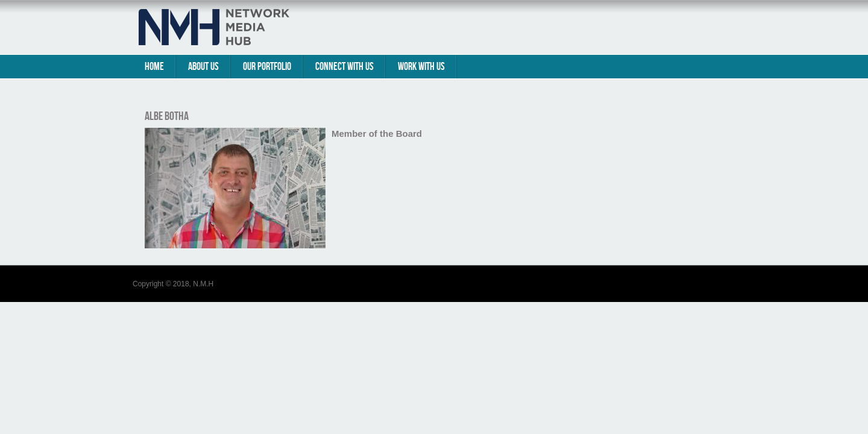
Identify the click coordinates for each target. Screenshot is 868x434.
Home (154, 67)
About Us (203, 67)
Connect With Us (344, 67)
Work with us (421, 67)
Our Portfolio (267, 67)
